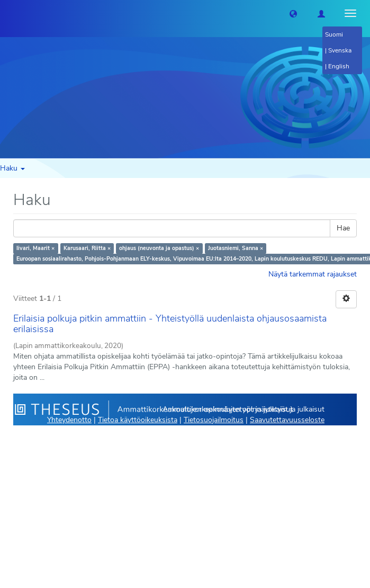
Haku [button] (12, 168)
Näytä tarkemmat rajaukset (313, 274)
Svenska (340, 50)
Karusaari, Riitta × (87, 248)
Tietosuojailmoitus (214, 420)
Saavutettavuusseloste (287, 420)
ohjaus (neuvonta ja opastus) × (159, 248)
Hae (343, 228)
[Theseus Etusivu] (8, 13)
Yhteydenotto (69, 420)
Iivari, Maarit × (35, 248)
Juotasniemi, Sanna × (236, 248)
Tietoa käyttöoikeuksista (138, 420)
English (339, 66)
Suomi (334, 34)
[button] (293, 13)
